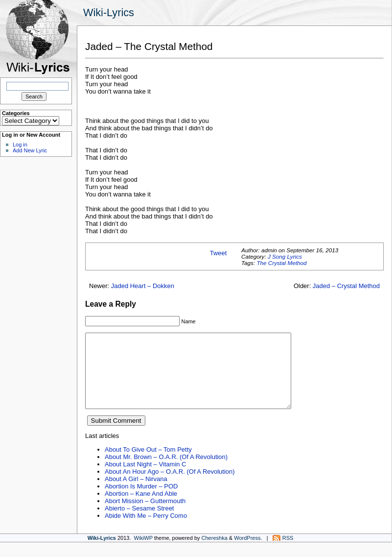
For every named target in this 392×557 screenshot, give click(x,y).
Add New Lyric (30, 150)
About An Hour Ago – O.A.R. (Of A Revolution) (170, 486)
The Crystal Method (281, 263)
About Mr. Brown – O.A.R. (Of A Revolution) (166, 472)
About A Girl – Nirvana (136, 494)
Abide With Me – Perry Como (146, 530)
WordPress (247, 553)
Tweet (219, 253)
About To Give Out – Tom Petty (148, 464)
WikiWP (143, 553)
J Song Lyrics (285, 256)
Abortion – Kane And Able (141, 508)
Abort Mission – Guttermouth (145, 516)
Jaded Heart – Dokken (143, 286)
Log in (20, 145)
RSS (288, 553)
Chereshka (215, 553)
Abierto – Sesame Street (139, 523)
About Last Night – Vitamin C (145, 479)
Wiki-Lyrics (109, 12)
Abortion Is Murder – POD (141, 501)
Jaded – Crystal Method (346, 286)
